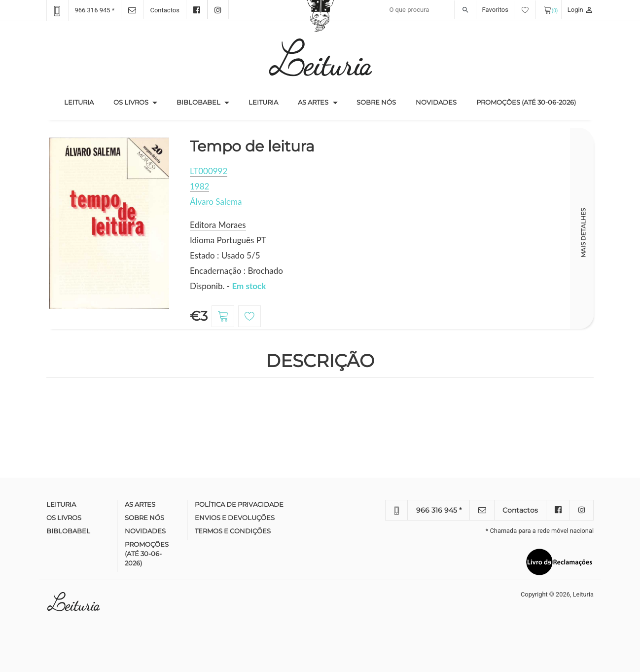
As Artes (313, 102)
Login (581, 10)
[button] (155, 103)
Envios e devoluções (235, 518)
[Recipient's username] (430, 10)
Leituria (84, 102)
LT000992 (209, 171)
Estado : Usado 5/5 (225, 255)
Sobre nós (376, 102)
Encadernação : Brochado (236, 271)
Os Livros (131, 102)
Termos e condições (233, 531)
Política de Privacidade (239, 504)
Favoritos (509, 10)
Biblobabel (198, 102)
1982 (199, 186)
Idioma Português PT (228, 240)
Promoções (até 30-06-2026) (526, 102)
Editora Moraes (218, 225)
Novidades (436, 102)
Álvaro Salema (216, 202)
